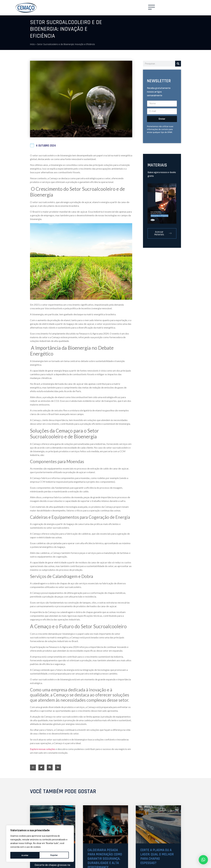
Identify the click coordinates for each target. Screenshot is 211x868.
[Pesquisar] (178, 64)
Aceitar (55, 855)
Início (32, 44)
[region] (40, 844)
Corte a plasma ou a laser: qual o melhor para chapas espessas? (158, 857)
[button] (33, 767)
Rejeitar (25, 855)
